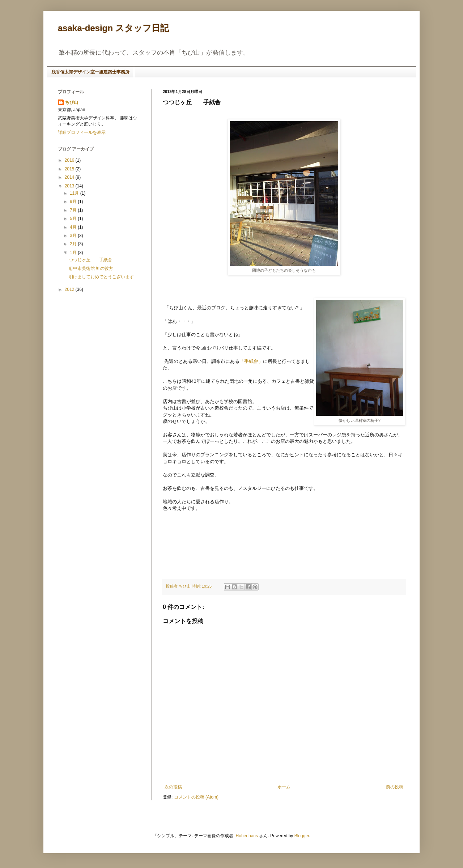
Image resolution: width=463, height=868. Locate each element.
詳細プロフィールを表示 (82, 132)
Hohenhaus (247, 836)
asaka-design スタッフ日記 (113, 28)
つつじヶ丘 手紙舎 (90, 260)
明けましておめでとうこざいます (101, 277)
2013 (70, 186)
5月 (74, 219)
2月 (74, 244)
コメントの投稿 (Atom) (196, 797)
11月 (75, 193)
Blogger (302, 836)
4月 (74, 227)
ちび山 (72, 102)
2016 (70, 160)
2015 (70, 169)
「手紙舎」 (251, 361)
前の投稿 (395, 787)
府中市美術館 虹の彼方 (91, 268)
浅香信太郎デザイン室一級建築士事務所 (90, 72)
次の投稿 (173, 787)
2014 (70, 177)
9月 (74, 202)
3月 (74, 236)
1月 (74, 253)
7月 (74, 210)
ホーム (284, 787)
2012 (70, 289)
